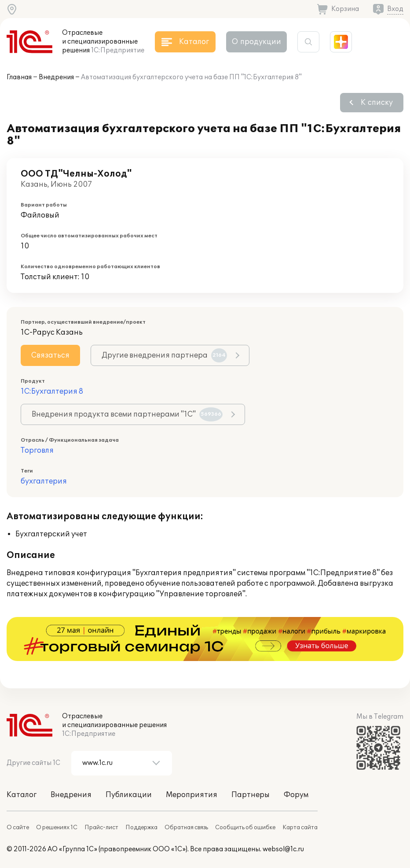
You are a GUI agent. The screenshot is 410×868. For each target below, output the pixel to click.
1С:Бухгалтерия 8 (52, 392)
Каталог (22, 795)
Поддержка (141, 827)
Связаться (50, 355)
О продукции (256, 42)
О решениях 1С (57, 827)
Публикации (129, 795)
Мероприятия (192, 795)
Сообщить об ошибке (245, 827)
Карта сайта (300, 827)
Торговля (37, 451)
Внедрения (56, 77)
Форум (296, 795)
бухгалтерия (44, 481)
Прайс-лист (101, 827)
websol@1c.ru (283, 849)
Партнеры (251, 795)
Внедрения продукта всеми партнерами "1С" (127, 414)
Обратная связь (186, 827)
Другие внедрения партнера (164, 355)
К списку (377, 103)
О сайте (18, 827)
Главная (19, 77)
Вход (395, 9)
